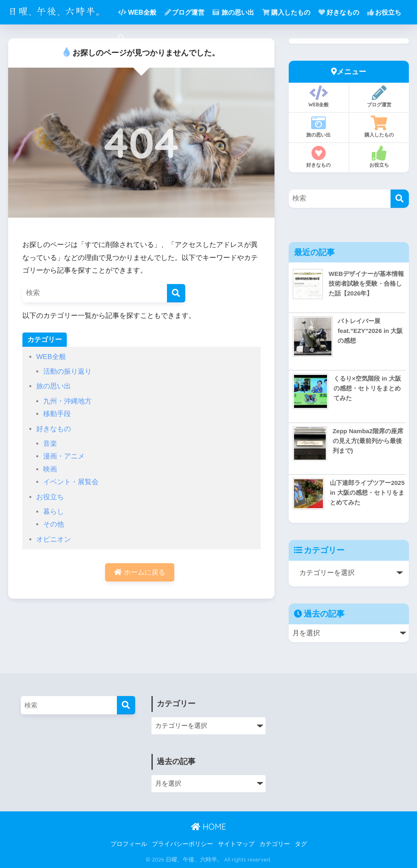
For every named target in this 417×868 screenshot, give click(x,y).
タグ (301, 844)
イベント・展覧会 (71, 482)
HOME (208, 827)
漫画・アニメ (64, 456)
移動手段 (57, 414)
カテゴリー (275, 844)
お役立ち (384, 12)
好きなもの (339, 12)
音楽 (50, 444)
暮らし (54, 512)
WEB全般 (137, 12)
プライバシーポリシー (182, 844)
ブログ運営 (184, 12)
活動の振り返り (67, 371)
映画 (50, 469)
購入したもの (286, 12)
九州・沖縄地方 (67, 401)
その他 (54, 524)
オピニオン (54, 539)
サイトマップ (236, 844)
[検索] (176, 293)
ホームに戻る (140, 572)
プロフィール (129, 844)
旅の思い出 (233, 12)
